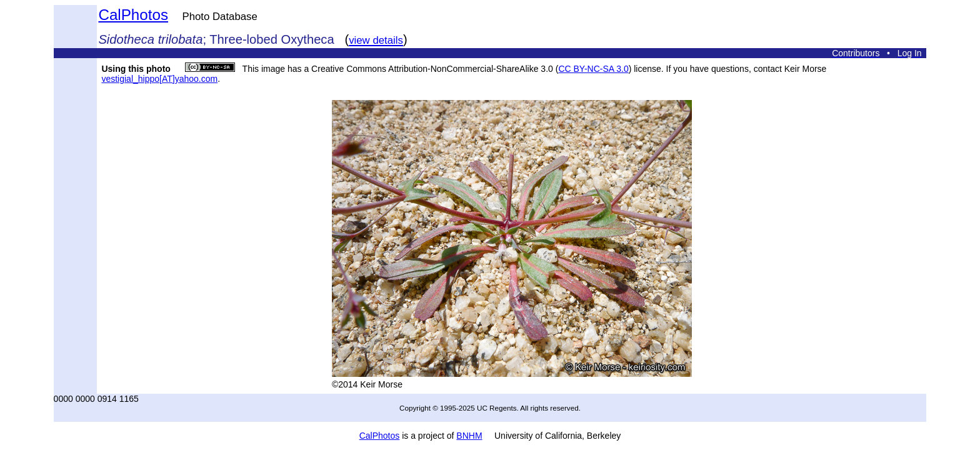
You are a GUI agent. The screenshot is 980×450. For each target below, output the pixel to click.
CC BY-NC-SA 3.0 (593, 69)
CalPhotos (133, 15)
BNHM (469, 436)
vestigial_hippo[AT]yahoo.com (159, 79)
